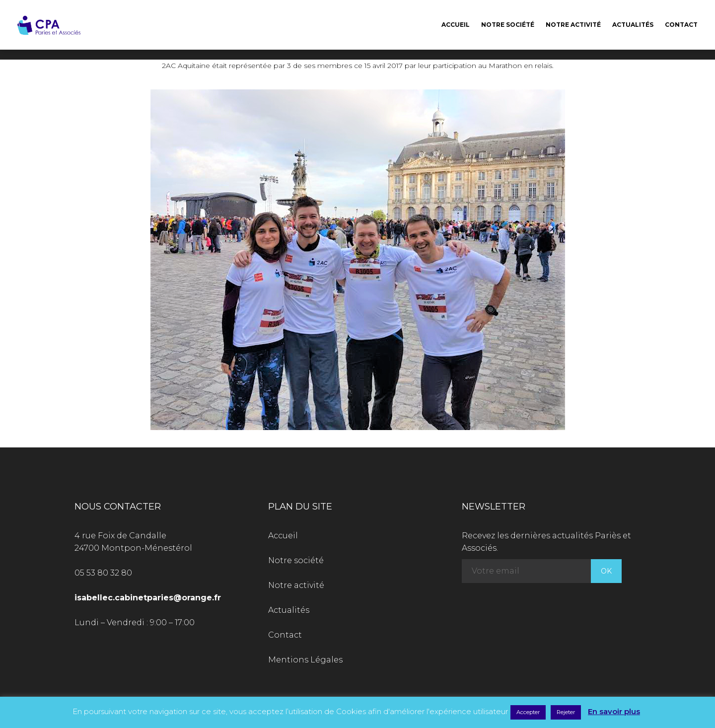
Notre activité (573, 25)
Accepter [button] (528, 712)
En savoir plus (614, 711)
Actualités (633, 25)
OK (606, 571)
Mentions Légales (305, 660)
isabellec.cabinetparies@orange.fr (148, 598)
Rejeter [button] (566, 712)
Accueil (456, 25)
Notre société (508, 25)
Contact (681, 25)
